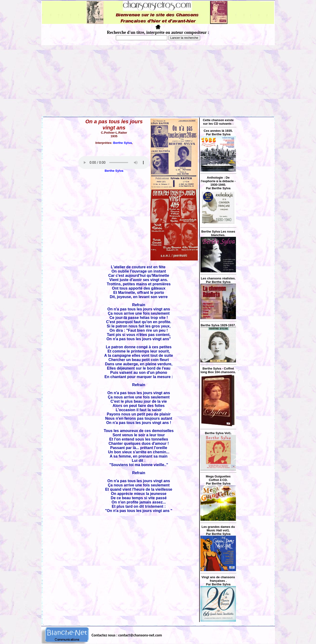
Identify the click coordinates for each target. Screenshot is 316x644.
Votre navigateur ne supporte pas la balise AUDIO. (114, 163)
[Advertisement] (158, 81)
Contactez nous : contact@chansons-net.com (127, 635)
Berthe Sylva (123, 143)
